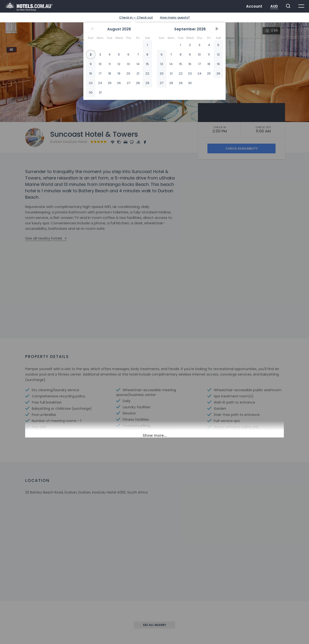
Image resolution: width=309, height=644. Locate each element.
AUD (274, 6)
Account (254, 6)
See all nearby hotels (44, 238)
